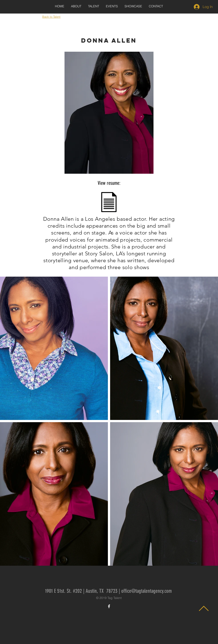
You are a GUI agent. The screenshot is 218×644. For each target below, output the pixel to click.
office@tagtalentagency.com (146, 591)
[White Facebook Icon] (109, 606)
